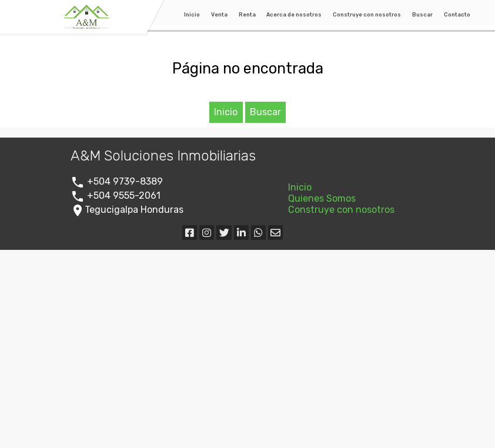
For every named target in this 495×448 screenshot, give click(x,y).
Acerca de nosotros (294, 14)
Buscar (422, 14)
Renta (247, 14)
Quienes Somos (322, 198)
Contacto (457, 14)
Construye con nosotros (367, 14)
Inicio (192, 14)
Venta (219, 14)
